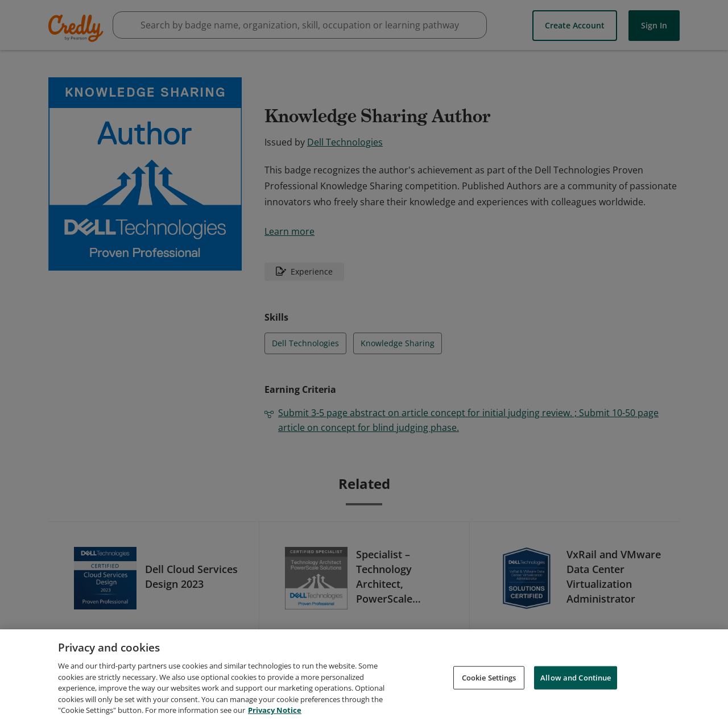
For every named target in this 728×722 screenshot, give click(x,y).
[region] (364, 676)
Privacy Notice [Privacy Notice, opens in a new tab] (275, 710)
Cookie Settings (489, 677)
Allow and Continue (576, 677)
